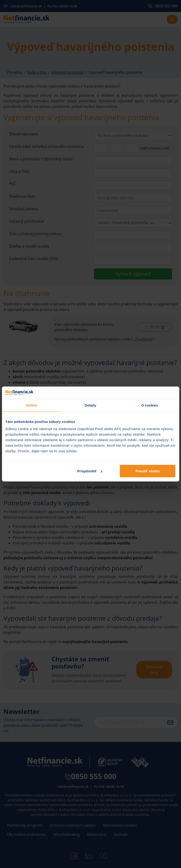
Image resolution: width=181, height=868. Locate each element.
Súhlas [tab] (31, 405)
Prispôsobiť (90, 471)
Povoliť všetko (147, 471)
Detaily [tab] (91, 405)
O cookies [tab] (150, 405)
